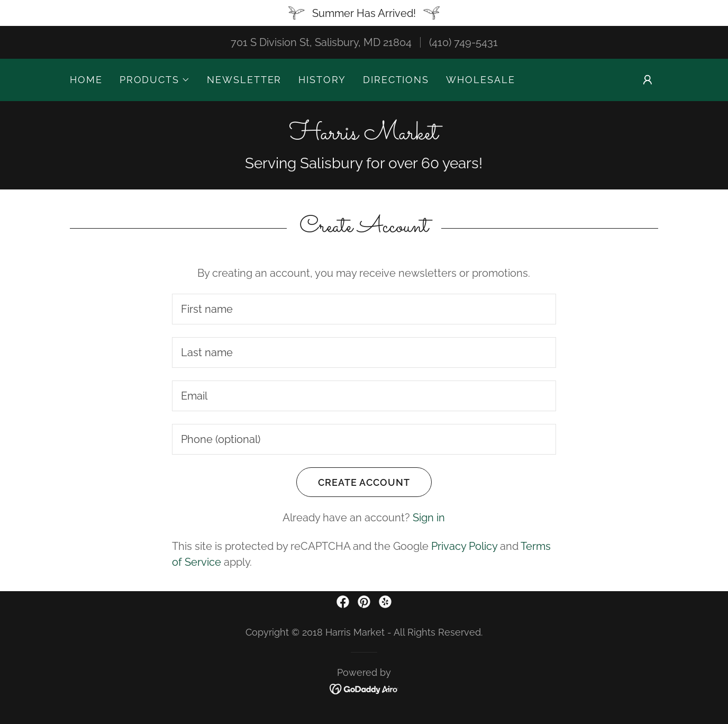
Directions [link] (396, 80)
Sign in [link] (429, 518)
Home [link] (86, 80)
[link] (364, 135)
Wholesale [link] (480, 80)
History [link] (322, 80)
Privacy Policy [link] (464, 546)
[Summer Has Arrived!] (364, 13)
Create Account (353, 482)
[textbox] (364, 309)
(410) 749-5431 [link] (463, 42)
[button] (155, 80)
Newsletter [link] (244, 80)
